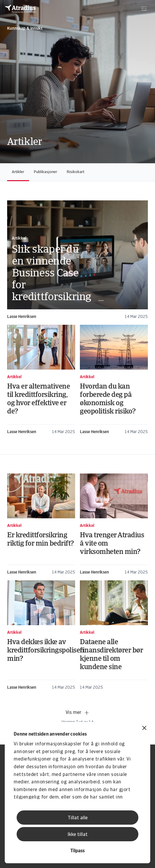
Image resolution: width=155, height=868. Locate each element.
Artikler (18, 172)
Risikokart (76, 172)
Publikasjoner (46, 172)
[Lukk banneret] (144, 729)
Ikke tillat (78, 835)
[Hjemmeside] (20, 9)
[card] (77, 260)
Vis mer (78, 713)
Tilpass (77, 851)
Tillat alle (78, 818)
